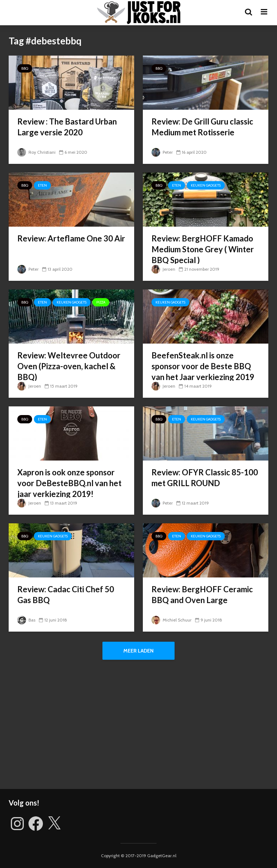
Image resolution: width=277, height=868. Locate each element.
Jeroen (163, 269)
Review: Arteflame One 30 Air (71, 238)
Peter (162, 152)
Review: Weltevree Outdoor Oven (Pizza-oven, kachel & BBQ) (69, 366)
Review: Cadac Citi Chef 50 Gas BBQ (66, 595)
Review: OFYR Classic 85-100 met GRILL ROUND (205, 478)
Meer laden (138, 651)
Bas (26, 620)
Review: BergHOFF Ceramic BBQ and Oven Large (202, 595)
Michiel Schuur (172, 620)
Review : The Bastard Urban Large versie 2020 (67, 127)
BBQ (25, 68)
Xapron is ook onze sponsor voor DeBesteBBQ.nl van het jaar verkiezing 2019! (69, 483)
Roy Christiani (36, 152)
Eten (42, 185)
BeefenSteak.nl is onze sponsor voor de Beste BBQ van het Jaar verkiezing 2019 (203, 366)
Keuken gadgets (206, 185)
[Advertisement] (138, 728)
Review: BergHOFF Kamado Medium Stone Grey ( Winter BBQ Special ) (203, 249)
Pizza (101, 302)
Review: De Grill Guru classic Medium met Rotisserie (202, 127)
